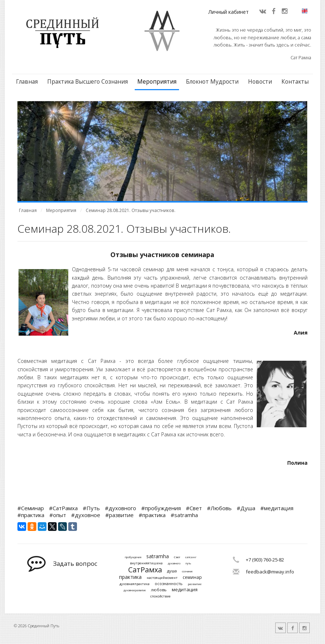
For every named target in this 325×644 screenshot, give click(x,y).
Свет (177, 557)
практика (130, 577)
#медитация (277, 508)
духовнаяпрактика (135, 584)
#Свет (194, 508)
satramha (158, 557)
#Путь (91, 508)
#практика (31, 515)
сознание (187, 572)
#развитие (119, 515)
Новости (260, 82)
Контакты (295, 82)
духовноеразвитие (135, 591)
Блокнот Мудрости (212, 82)
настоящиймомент (162, 578)
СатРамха (145, 570)
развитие (195, 584)
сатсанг (191, 557)
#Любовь (219, 508)
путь (188, 564)
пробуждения (133, 557)
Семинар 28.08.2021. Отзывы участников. (131, 210)
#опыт (58, 515)
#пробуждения (161, 508)
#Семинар (31, 508)
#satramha (184, 515)
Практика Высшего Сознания (88, 82)
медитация (185, 590)
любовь (159, 590)
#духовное (86, 515)
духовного (174, 564)
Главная (27, 82)
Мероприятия (157, 82)
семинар (192, 577)
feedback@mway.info (270, 572)
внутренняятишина (146, 563)
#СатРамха (63, 508)
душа (172, 571)
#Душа (246, 508)
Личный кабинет (229, 12)
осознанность (169, 583)
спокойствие (161, 597)
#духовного (121, 508)
